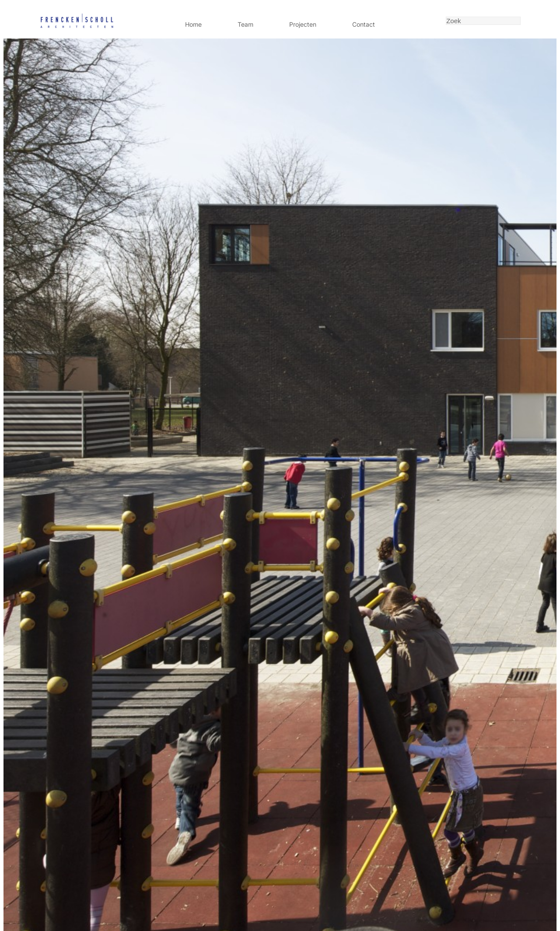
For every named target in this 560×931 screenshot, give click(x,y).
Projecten (303, 24)
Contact (364, 24)
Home (193, 24)
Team (245, 24)
